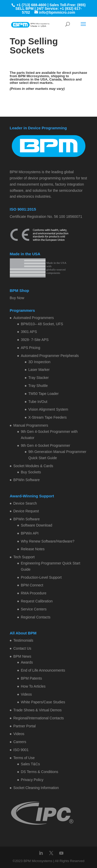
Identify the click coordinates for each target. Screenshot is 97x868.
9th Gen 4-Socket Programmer (46, 445)
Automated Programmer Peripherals (50, 356)
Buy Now (17, 298)
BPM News (22, 656)
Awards (27, 662)
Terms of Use (24, 758)
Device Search (25, 503)
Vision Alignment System (48, 409)
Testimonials (23, 640)
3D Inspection (40, 362)
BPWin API (30, 533)
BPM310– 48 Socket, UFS (42, 324)
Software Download (37, 525)
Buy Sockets (31, 472)
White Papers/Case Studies (43, 702)
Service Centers (34, 609)
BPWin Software (27, 480)
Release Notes (33, 549)
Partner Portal (25, 726)
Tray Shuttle (38, 386)
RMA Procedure (34, 593)
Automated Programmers (34, 318)
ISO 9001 (21, 750)
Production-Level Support (41, 577)
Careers (20, 742)
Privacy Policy (32, 780)
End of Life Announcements (43, 670)
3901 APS (29, 332)
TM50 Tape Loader (44, 394)
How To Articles (33, 686)
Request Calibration (37, 601)
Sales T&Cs (31, 764)
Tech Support (24, 557)
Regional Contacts (36, 617)
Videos (27, 694)
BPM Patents (32, 678)
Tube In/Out (38, 402)
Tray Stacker (39, 378)
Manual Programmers (31, 425)
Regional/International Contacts (39, 718)
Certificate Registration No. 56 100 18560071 (46, 217)
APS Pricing (31, 348)
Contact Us (22, 648)
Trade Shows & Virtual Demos (38, 710)
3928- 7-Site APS (35, 340)
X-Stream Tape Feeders (48, 417)
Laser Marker (39, 370)
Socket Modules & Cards (33, 466)
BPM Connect (32, 585)
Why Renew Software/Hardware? (48, 541)
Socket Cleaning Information (36, 788)
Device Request (26, 511)
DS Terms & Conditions (40, 772)
